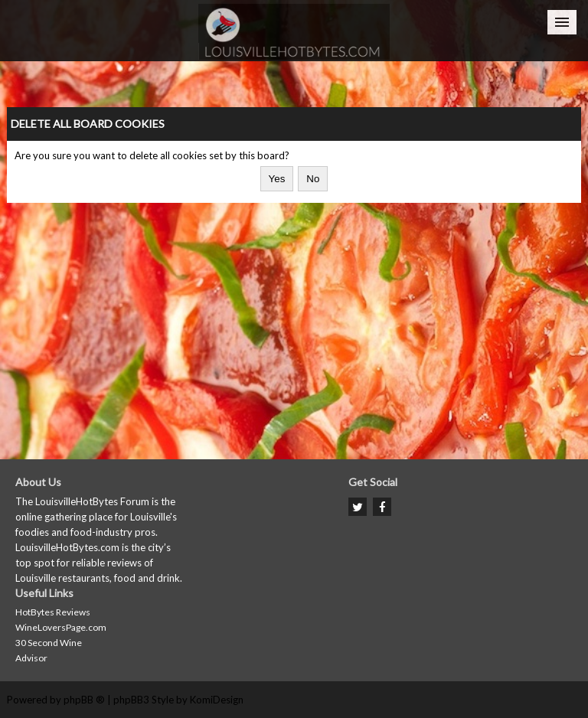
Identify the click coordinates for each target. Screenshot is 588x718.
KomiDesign (217, 700)
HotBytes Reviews (53, 612)
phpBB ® (84, 700)
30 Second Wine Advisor (49, 650)
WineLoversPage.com (61, 627)
